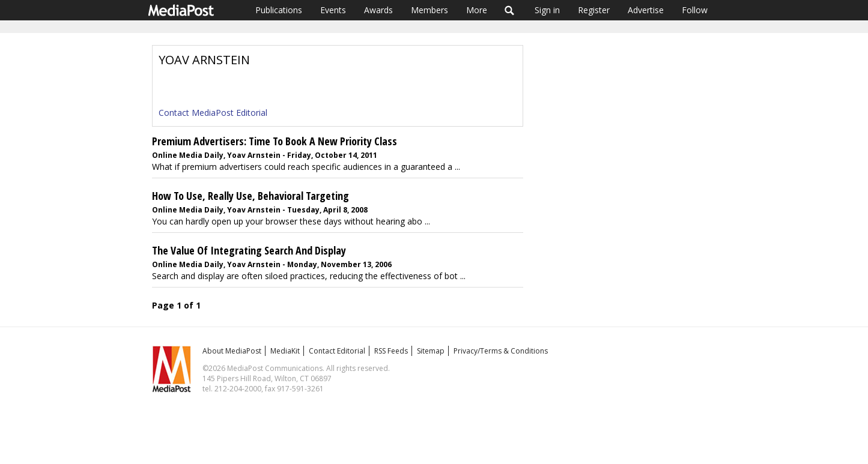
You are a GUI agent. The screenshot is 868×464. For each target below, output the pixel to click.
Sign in (547, 10)
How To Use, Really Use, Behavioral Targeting (250, 196)
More (477, 10)
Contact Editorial (337, 351)
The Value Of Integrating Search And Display (249, 250)
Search (510, 10)
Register (594, 10)
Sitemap (431, 351)
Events (333, 10)
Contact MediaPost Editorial (213, 113)
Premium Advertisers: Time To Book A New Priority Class (275, 141)
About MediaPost (232, 351)
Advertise (646, 10)
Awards (378, 10)
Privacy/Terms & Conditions (501, 351)
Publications (279, 10)
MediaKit (285, 351)
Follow (695, 10)
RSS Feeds (391, 351)
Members (429, 10)
